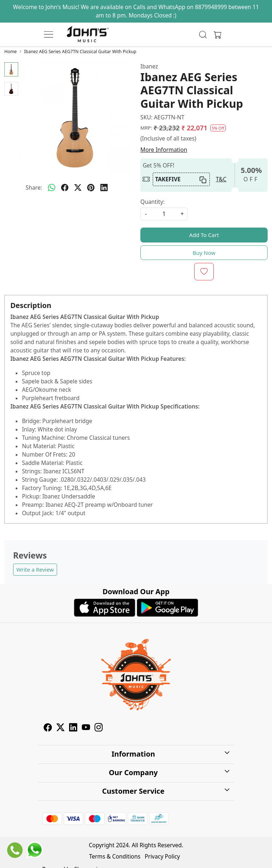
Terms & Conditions (115, 857)
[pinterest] (91, 188)
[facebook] (65, 188)
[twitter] (78, 188)
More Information (164, 150)
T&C (221, 179)
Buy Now (204, 253)
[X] (61, 728)
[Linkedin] (73, 728)
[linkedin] (104, 188)
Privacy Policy (162, 857)
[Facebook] (48, 728)
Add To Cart (204, 235)
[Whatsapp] (52, 188)
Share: (34, 188)
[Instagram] (99, 728)
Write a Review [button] (35, 569)
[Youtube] (86, 728)
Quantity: (153, 202)
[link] (203, 35)
